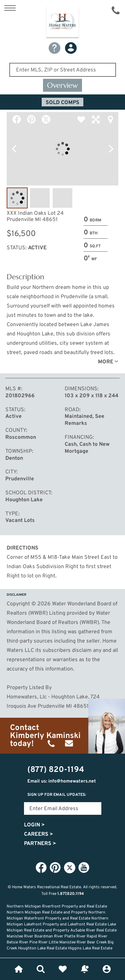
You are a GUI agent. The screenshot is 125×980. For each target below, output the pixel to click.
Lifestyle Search (41, 969)
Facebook (17, 119)
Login (34, 825)
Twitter (46, 119)
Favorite (81, 119)
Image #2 (40, 198)
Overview (62, 85)
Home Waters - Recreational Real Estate (62, 23)
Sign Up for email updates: (57, 795)
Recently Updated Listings (85, 969)
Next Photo (111, 149)
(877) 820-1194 (116, 10)
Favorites (63, 969)
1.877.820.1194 (71, 894)
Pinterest (31, 119)
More (106, 362)
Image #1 (17, 198)
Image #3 (62, 198)
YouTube (84, 867)
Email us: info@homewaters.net (62, 781)
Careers (38, 834)
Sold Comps (62, 103)
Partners (40, 844)
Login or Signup (107, 969)
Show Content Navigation (10, 8)
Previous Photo (14, 149)
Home (19, 969)
